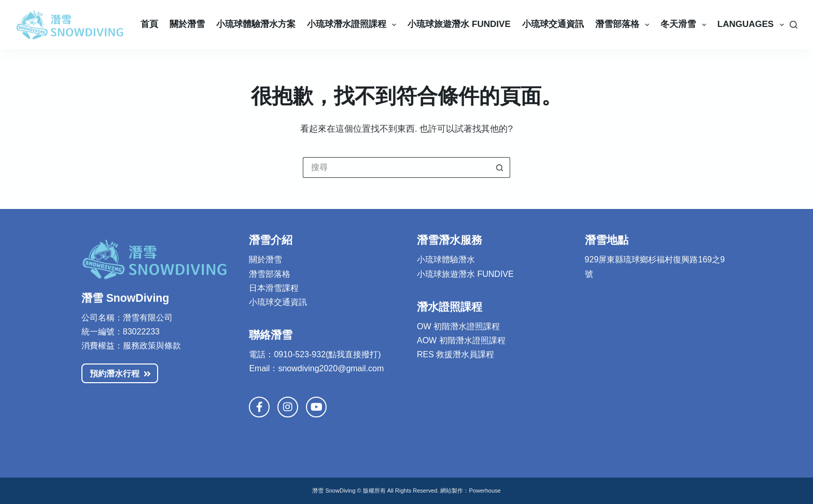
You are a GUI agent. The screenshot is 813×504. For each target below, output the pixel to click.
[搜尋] (794, 25)
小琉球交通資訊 (553, 24)
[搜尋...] (396, 167)
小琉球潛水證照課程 (354, 25)
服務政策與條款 (152, 346)
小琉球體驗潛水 (446, 260)
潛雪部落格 (624, 25)
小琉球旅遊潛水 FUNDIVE (465, 274)
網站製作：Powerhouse (470, 491)
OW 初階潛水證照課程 (458, 326)
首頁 (149, 24)
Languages (753, 25)
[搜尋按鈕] (500, 167)
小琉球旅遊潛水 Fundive (459, 24)
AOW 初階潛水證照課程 (461, 340)
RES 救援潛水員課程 (455, 354)
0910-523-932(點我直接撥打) (327, 354)
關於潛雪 (187, 24)
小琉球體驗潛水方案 (256, 24)
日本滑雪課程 (274, 288)
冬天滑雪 (685, 25)
